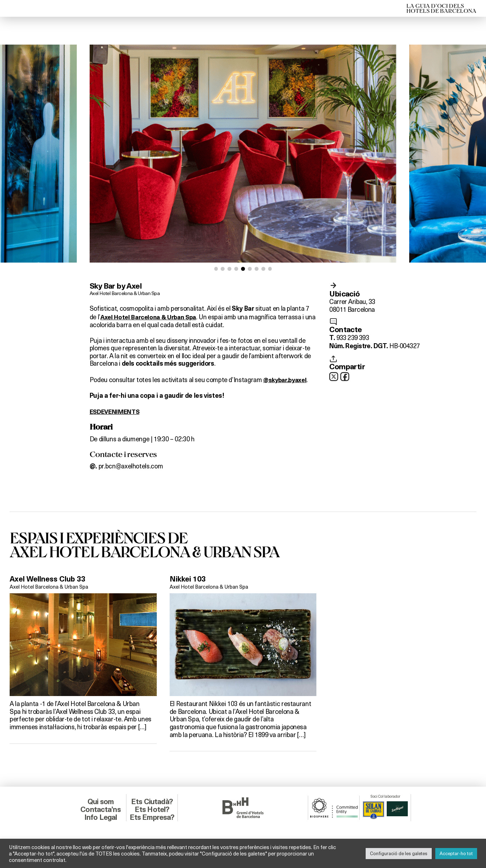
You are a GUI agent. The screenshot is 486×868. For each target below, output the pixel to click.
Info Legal (101, 817)
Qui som (101, 801)
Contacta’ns (101, 809)
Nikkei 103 (189, 580)
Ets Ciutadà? (152, 801)
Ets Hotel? (152, 809)
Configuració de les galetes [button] (399, 853)
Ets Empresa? (152, 817)
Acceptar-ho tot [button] (456, 853)
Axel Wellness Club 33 (50, 580)
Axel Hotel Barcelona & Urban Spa (126, 293)
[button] (216, 269)
